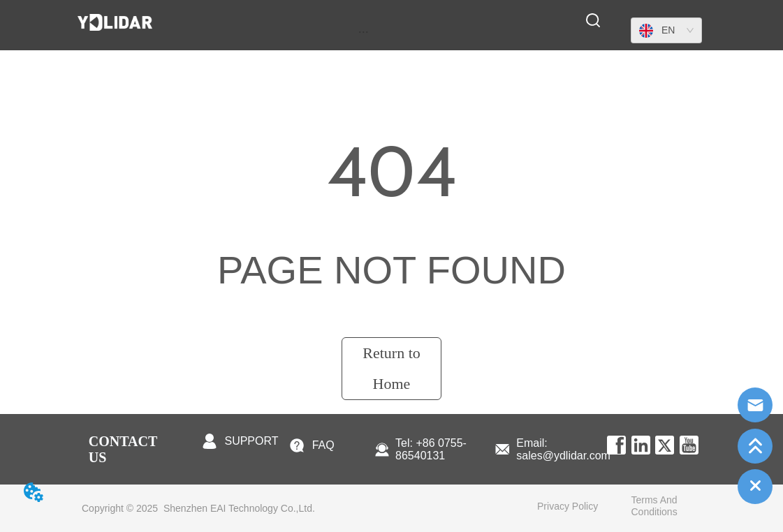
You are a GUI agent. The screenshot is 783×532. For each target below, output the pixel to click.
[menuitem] (364, 31)
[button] (364, 32)
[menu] (364, 31)
